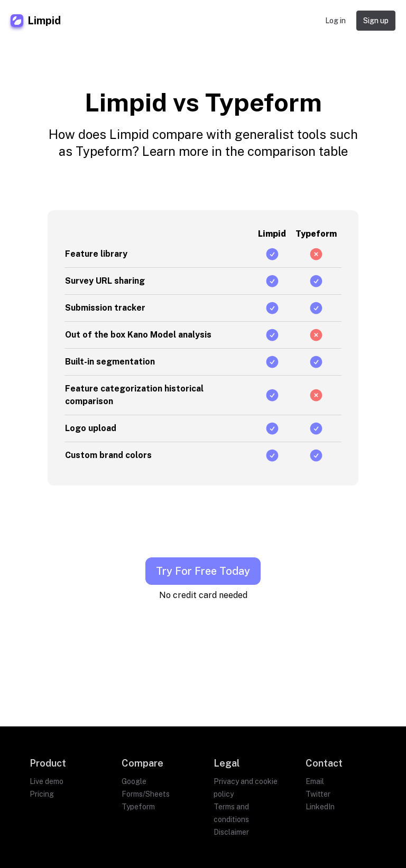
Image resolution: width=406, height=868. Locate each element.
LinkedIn (320, 807)
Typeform (138, 807)
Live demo (47, 781)
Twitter (318, 794)
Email (315, 781)
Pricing (42, 794)
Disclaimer (231, 832)
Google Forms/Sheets (146, 788)
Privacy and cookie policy (246, 788)
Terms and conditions (231, 813)
